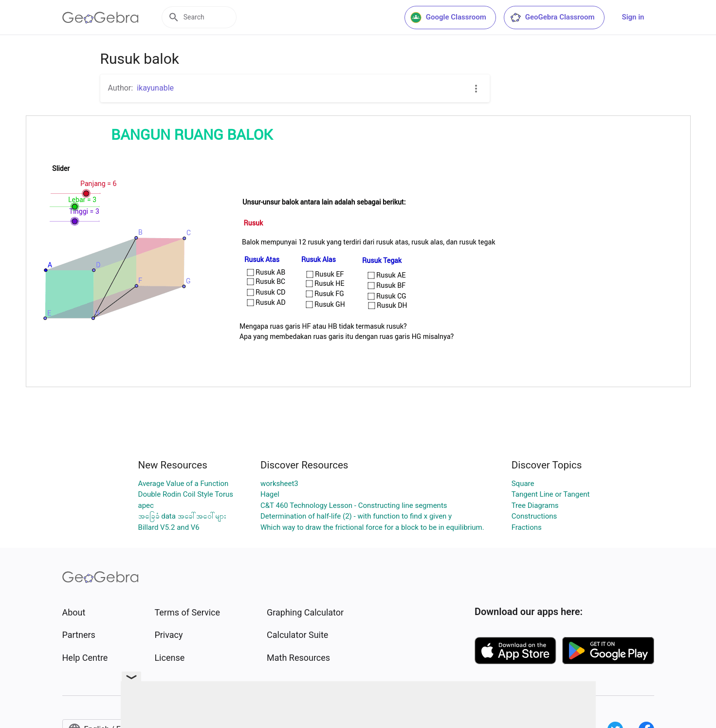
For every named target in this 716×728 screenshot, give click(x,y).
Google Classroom (448, 18)
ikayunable (155, 88)
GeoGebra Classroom (552, 18)
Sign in (633, 17)
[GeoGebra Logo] (101, 18)
